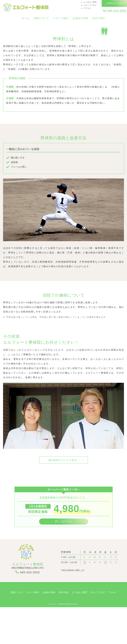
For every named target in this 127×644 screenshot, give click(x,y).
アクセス (87, 8)
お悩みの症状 (81, 18)
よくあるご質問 (90, 2)
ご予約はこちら (114, 3)
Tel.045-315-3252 (114, 11)
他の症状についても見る (63, 497)
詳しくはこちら (64, 558)
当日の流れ (99, 18)
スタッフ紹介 (61, 18)
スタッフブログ (90, 5)
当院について (41, 18)
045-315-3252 (28, 609)
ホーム (26, 18)
